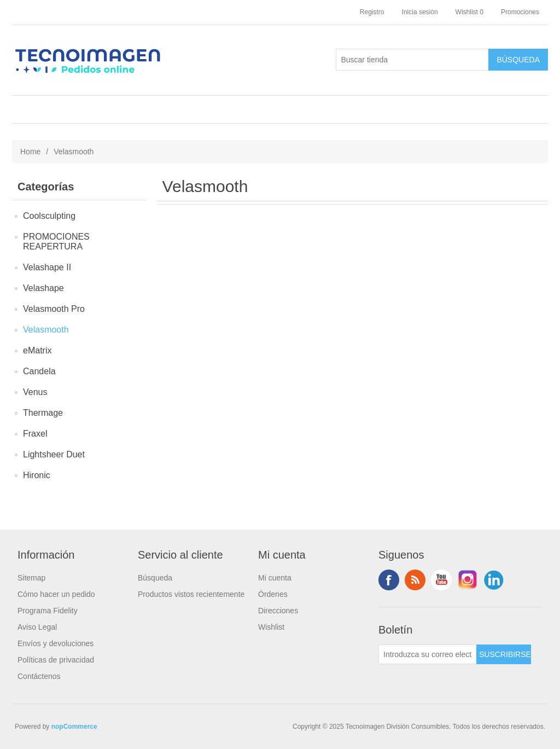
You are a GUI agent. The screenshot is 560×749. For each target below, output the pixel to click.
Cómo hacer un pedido (56, 594)
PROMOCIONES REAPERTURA (56, 242)
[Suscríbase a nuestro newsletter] (428, 654)
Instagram (468, 580)
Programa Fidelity (48, 611)
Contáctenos (39, 676)
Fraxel (35, 434)
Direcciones (278, 611)
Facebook (389, 580)
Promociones (520, 12)
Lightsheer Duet (54, 454)
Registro (372, 12)
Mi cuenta (275, 578)
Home (30, 152)
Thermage (43, 413)
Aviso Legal (37, 627)
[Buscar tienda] (412, 60)
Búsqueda (155, 578)
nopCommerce (74, 727)
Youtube (441, 580)
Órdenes (273, 594)
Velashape (43, 288)
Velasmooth (46, 330)
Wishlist (271, 627)
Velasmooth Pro (54, 309)
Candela (39, 371)
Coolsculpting (49, 216)
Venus (35, 392)
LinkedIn (494, 580)
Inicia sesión (420, 12)
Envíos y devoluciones (56, 643)
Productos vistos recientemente (191, 594)
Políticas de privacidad (56, 660)
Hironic (37, 475)
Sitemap (31, 578)
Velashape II (47, 267)
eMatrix (37, 350)
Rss (415, 580)
